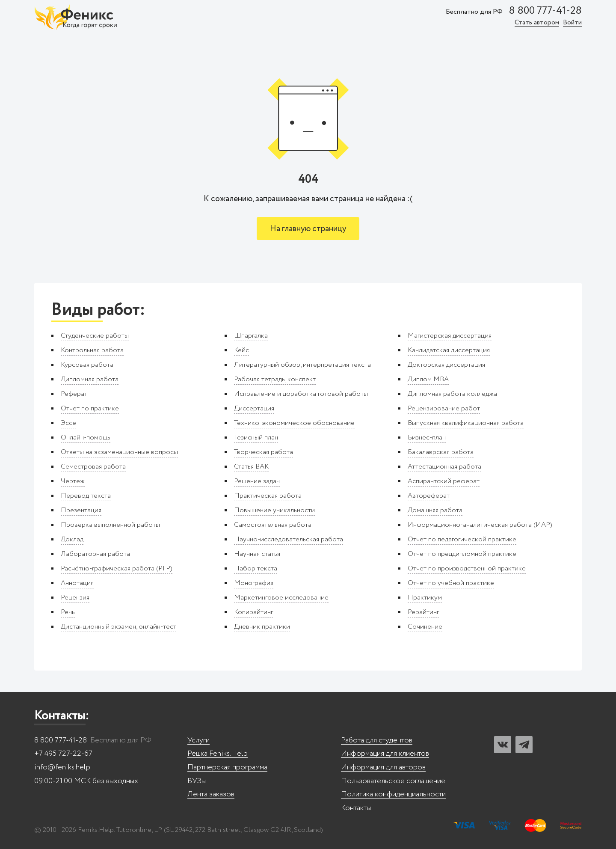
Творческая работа (264, 452)
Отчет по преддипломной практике (462, 554)
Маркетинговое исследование (281, 598)
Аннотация (77, 583)
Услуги (198, 741)
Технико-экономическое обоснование (294, 423)
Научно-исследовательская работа (289, 539)
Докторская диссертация (446, 365)
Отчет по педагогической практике (462, 539)
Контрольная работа (92, 350)
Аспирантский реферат (444, 481)
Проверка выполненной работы (110, 525)
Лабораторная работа (95, 554)
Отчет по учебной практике (451, 583)
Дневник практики (262, 627)
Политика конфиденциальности (393, 794)
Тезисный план (256, 438)
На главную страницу (308, 229)
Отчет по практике (90, 408)
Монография (254, 583)
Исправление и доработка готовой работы (301, 394)
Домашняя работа (435, 510)
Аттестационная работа (444, 467)
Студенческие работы (95, 336)
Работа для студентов (377, 741)
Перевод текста (86, 496)
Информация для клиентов (385, 754)
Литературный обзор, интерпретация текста (302, 365)
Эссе (68, 423)
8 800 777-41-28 (545, 11)
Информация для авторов (383, 767)
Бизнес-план (427, 438)
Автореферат (429, 496)
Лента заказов (211, 794)
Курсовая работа (87, 365)
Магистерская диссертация (450, 336)
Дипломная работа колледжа (452, 394)
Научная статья (257, 554)
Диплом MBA (428, 379)
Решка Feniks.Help (218, 754)
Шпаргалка (251, 336)
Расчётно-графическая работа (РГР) (117, 568)
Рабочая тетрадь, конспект (275, 379)
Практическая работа (268, 496)
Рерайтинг (423, 612)
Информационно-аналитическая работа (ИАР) (480, 525)
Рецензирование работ (444, 408)
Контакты (356, 808)
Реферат (74, 394)
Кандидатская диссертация (449, 350)
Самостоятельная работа (273, 525)
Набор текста (256, 568)
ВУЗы (197, 781)
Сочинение (425, 627)
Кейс (241, 350)
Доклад (72, 539)
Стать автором (537, 23)
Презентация (81, 510)
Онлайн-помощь (86, 438)
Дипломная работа (90, 379)
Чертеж (73, 481)
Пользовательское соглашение (393, 781)
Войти (572, 23)
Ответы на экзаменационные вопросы (119, 452)
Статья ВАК (251, 467)
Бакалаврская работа (441, 452)
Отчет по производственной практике (467, 568)
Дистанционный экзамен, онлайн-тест (118, 627)
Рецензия (75, 598)
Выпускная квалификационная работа (466, 423)
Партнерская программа (227, 767)
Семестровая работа (93, 467)
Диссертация (254, 408)
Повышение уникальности (274, 510)
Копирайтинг (253, 612)
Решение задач (257, 481)
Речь (68, 612)
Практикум (425, 598)
